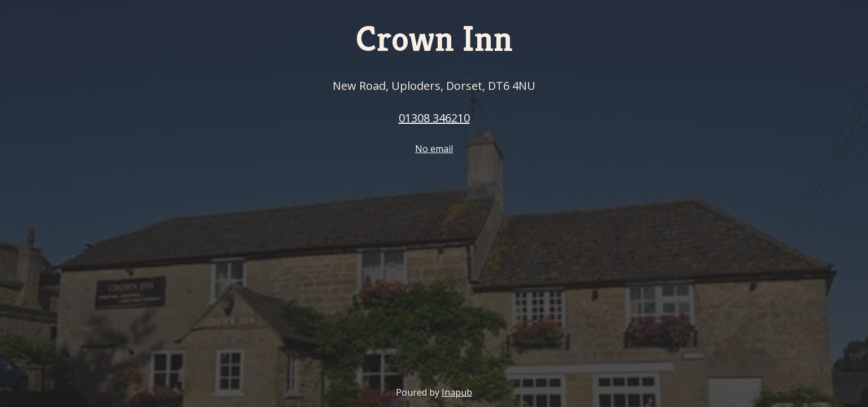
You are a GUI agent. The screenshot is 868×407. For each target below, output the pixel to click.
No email (434, 149)
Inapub (457, 392)
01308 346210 (434, 118)
